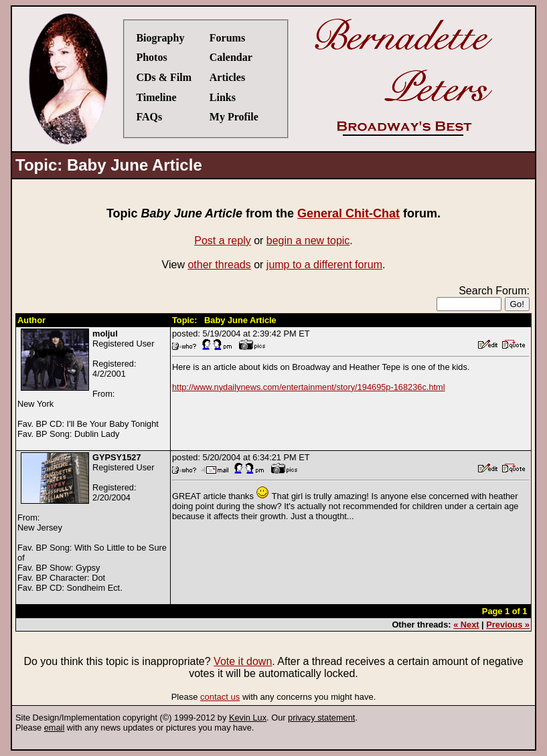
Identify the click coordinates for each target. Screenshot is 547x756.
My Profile (234, 117)
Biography (160, 38)
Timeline (156, 97)
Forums (227, 38)
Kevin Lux (248, 718)
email (55, 728)
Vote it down (243, 661)
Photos (151, 57)
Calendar (231, 57)
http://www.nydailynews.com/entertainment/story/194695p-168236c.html (309, 387)
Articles (227, 77)
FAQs (149, 117)
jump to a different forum (324, 265)
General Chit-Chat (348, 213)
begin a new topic (308, 241)
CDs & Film (164, 77)
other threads (219, 265)
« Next (466, 625)
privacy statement (321, 718)
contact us (220, 697)
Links (223, 97)
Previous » (508, 625)
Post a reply (222, 241)
